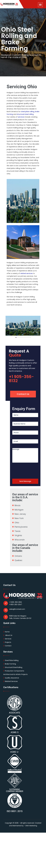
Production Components (14, 671)
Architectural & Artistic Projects (15, 674)
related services (26, 273)
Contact (7, 646)
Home (6, 632)
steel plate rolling (28, 112)
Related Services (10, 681)
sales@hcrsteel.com (17, 609)
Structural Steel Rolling (13, 667)
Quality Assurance (11, 678)
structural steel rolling (25, 114)
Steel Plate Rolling (11, 660)
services (21, 117)
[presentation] (29, 472)
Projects (7, 642)
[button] (8, 322)
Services (7, 639)
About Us (8, 635)
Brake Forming (10, 664)
